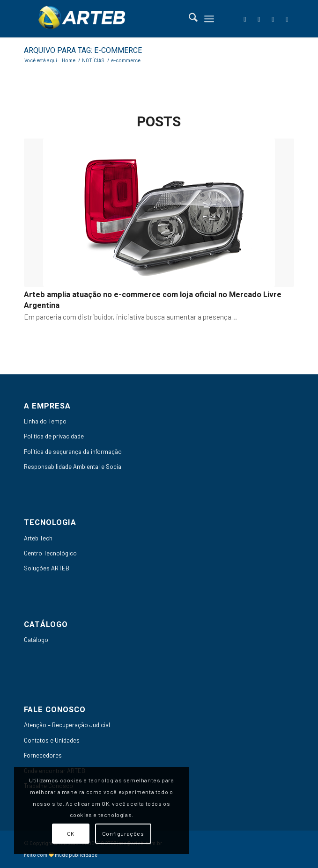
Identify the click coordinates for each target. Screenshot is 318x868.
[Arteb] (132, 19)
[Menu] (209, 19)
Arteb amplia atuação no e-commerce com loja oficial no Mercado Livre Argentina (153, 300)
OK (71, 833)
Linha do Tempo (45, 421)
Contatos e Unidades (52, 740)
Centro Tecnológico (50, 553)
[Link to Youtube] (273, 19)
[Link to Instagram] (287, 19)
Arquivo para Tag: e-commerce (83, 51)
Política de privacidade (54, 436)
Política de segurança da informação (73, 452)
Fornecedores (43, 755)
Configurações (123, 833)
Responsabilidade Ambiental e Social (73, 467)
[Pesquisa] (189, 19)
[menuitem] (189, 19)
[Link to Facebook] (245, 19)
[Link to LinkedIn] (259, 19)
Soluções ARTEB (47, 568)
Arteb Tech (38, 538)
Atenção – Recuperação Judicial (67, 725)
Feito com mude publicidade (61, 855)
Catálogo (36, 640)
